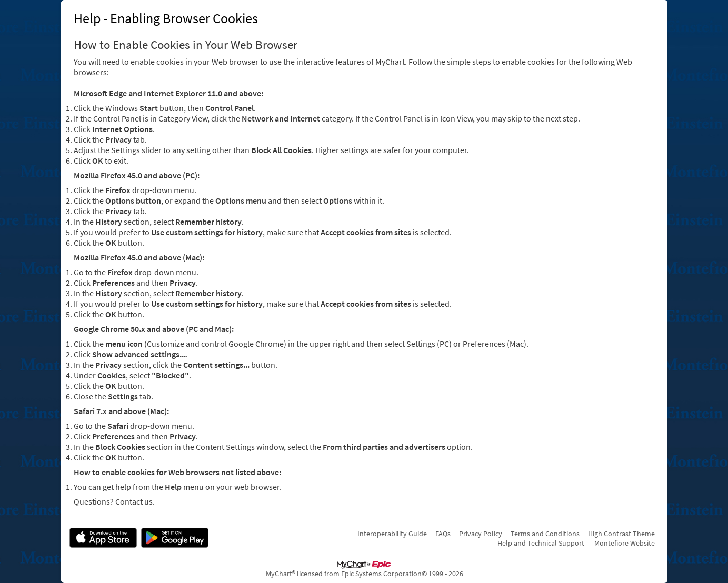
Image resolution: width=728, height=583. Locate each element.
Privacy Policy (481, 534)
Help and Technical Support (541, 543)
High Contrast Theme (621, 534)
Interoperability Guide (392, 534)
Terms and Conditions (545, 534)
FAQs (443, 534)
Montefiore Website (625, 543)
